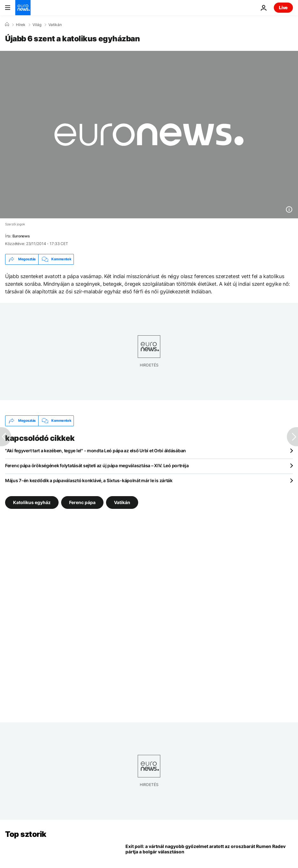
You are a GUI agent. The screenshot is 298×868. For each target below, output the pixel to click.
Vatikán (55, 25)
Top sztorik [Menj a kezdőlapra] (26, 834)
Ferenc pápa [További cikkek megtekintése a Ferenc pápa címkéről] (82, 502)
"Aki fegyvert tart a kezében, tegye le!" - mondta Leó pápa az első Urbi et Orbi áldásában (96, 451)
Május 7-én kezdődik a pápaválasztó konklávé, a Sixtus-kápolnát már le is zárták (89, 480)
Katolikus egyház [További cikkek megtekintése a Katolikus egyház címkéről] (32, 502)
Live (283, 7)
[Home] (7, 24)
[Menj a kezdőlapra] (23, 8)
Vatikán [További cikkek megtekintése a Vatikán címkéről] (122, 502)
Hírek (21, 25)
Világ (37, 25)
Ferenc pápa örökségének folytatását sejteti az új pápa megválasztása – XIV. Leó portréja (97, 465)
